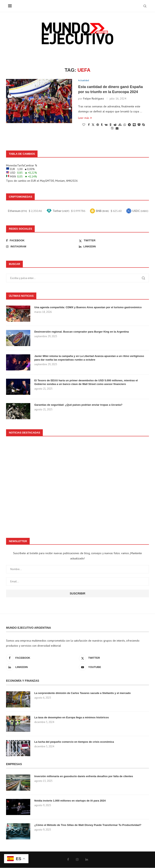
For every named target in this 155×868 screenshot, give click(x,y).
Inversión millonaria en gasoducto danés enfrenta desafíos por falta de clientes (84, 776)
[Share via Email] (117, 129)
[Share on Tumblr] (102, 125)
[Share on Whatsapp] (125, 125)
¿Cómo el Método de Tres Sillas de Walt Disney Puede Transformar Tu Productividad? (88, 825)
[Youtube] (114, 668)
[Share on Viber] (112, 129)
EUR (34, 181)
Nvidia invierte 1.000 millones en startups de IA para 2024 (70, 801)
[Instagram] (41, 247)
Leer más (85, 118)
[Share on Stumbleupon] (120, 125)
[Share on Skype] (143, 125)
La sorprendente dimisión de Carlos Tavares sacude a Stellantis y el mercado (82, 693)
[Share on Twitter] (93, 125)
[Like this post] (84, 125)
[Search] (145, 6)
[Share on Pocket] (139, 125)
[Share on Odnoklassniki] (111, 125)
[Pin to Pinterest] (98, 125)
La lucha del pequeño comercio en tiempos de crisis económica (74, 742)
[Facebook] (41, 241)
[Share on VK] (106, 125)
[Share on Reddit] (115, 125)
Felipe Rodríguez (94, 99)
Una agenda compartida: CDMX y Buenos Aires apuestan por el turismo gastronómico (88, 307)
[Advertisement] (77, 485)
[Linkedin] (114, 247)
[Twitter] (114, 241)
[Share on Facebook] (89, 125)
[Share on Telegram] (129, 125)
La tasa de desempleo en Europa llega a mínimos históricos (72, 718)
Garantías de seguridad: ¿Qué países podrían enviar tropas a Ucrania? (78, 405)
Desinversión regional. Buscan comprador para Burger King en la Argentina (82, 332)
